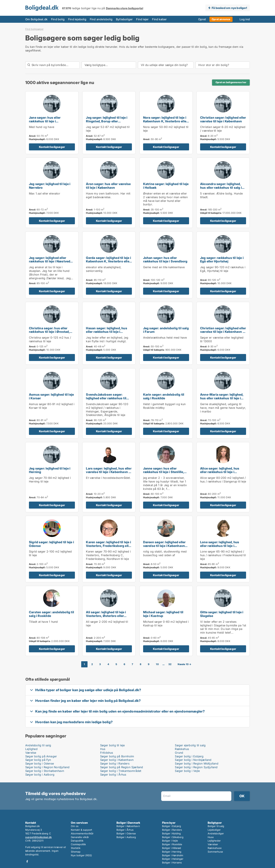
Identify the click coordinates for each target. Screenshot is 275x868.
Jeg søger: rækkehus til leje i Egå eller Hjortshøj (222, 260)
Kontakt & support (81, 830)
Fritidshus (107, 753)
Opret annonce (221, 19)
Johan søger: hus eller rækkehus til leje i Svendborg (165, 260)
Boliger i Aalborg (126, 837)
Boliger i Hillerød (172, 848)
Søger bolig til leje (113, 745)
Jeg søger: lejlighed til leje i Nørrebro (50, 186)
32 (170, 664)
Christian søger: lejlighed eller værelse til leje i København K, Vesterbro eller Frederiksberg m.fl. (223, 334)
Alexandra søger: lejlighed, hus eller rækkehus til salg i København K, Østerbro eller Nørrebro (222, 189)
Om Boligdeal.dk (36, 19)
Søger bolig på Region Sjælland (122, 767)
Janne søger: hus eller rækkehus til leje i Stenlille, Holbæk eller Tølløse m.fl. (164, 472)
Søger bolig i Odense (40, 763)
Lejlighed (31, 749)
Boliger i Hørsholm (173, 855)
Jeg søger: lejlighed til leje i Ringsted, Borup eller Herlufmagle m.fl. (107, 121)
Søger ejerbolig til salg (190, 745)
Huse (211, 837)
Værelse (31, 753)
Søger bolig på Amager (41, 756)
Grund (179, 753)
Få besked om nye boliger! (229, 8)
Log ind (245, 19)
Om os (75, 826)
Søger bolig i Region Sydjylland (196, 767)
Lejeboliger (214, 830)
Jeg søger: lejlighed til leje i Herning (50, 470)
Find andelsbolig (101, 19)
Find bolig (58, 19)
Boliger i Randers (172, 830)
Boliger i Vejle (170, 841)
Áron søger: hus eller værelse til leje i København (108, 186)
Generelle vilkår (80, 837)
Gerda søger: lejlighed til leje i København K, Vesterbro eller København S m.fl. (108, 261)
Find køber (159, 19)
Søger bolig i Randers (115, 763)
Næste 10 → (185, 664)
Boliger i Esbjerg (172, 826)
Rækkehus (182, 749)
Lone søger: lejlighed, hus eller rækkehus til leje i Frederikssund (220, 546)
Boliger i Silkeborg (173, 837)
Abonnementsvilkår (82, 833)
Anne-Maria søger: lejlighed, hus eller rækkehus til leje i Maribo (222, 398)
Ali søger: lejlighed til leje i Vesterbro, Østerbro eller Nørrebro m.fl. (106, 616)
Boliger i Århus (125, 830)
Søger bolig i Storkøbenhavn (45, 771)
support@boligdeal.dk (38, 837)
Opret (202, 19)
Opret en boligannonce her (231, 82)
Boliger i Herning (172, 852)
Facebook (27, 861)
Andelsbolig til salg (38, 745)
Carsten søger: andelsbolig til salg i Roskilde (51, 614)
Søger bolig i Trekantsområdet (121, 771)
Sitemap (76, 852)
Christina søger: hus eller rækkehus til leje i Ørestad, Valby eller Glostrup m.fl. (49, 332)
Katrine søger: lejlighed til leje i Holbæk (166, 186)
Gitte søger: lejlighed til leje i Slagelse (222, 614)
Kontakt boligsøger (52, 147)
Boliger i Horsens (172, 862)
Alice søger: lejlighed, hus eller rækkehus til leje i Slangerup (220, 472)
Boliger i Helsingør (173, 859)
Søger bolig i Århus (113, 775)
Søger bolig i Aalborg (40, 775)
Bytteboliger (124, 19)
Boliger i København (128, 826)
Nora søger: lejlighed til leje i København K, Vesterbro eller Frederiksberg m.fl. (165, 121)
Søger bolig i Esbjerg (189, 756)
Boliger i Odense (126, 833)
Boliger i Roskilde (172, 844)
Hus (103, 749)
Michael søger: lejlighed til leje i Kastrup (163, 614)
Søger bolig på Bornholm (117, 756)
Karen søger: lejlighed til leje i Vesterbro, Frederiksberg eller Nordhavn (109, 546)
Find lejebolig (77, 19)
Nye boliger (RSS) (81, 855)
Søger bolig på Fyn (38, 760)
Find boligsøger (34, 29)
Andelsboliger (216, 833)
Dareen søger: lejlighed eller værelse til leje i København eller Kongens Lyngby (164, 546)
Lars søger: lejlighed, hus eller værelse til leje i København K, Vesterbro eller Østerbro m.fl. (109, 472)
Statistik (76, 848)
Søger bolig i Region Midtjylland (197, 763)
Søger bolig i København (117, 760)
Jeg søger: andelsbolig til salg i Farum (166, 330)
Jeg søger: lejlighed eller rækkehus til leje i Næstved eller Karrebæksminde (50, 261)
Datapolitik (77, 841)
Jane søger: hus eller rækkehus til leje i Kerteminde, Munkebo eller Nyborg (49, 123)
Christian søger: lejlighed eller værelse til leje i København (223, 119)
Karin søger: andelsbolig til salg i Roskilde (164, 396)
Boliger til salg (216, 826)
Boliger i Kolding (171, 833)
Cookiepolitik (78, 844)
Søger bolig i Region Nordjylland (47, 767)
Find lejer (142, 19)
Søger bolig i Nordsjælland (193, 760)
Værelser (213, 844)
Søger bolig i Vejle (187, 771)
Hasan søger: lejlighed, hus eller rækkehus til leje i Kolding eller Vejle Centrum (107, 332)
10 (157, 664)
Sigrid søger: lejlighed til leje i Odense (51, 544)
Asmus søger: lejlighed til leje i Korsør (51, 396)
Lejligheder (214, 841)
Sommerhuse (215, 852)
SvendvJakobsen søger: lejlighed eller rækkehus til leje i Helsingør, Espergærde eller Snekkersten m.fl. (107, 400)
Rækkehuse (215, 848)
